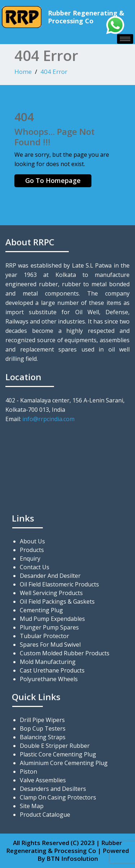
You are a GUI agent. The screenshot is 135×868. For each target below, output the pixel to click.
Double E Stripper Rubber (55, 746)
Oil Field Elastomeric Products (59, 584)
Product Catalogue (45, 815)
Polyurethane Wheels (49, 679)
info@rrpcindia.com (48, 419)
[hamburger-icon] (125, 39)
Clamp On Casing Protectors (58, 797)
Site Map (32, 806)
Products (32, 550)
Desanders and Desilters (53, 789)
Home (23, 72)
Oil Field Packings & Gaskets (57, 602)
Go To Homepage (53, 180)
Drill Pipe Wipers (42, 720)
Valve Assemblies (43, 780)
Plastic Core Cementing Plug (58, 754)
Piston (28, 772)
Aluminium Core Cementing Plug (64, 763)
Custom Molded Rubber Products (65, 653)
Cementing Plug (41, 610)
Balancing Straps (43, 737)
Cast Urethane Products (52, 670)
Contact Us (35, 567)
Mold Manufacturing (48, 662)
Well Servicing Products (51, 593)
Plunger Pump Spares (49, 627)
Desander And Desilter (50, 576)
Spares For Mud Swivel (50, 645)
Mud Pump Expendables (52, 619)
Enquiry (30, 558)
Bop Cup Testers (43, 728)
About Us (32, 541)
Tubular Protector (44, 636)
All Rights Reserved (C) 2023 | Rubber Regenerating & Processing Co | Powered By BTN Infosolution (67, 851)
